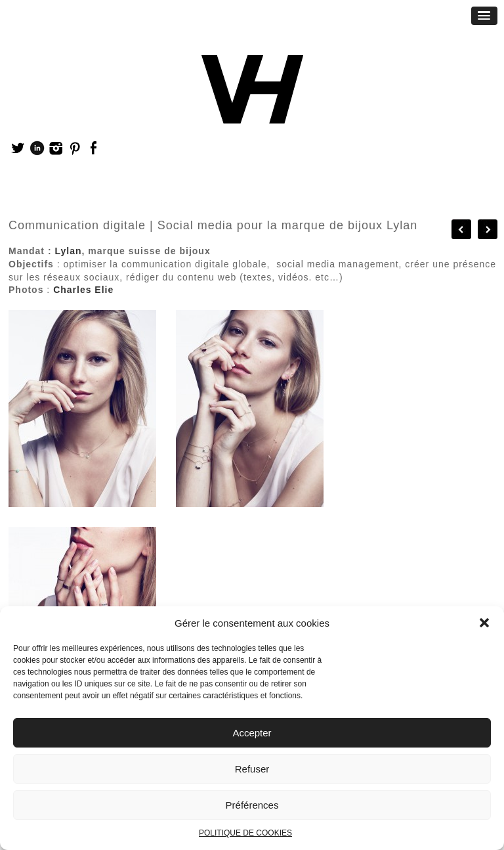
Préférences (252, 805)
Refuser (252, 769)
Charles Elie (83, 290)
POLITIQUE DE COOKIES (245, 833)
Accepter (252, 733)
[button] (484, 623)
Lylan (68, 251)
